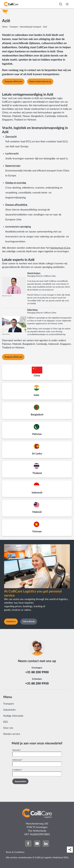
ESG (6, 722)
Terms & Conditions (15, 852)
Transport (14, 27)
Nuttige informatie (13, 716)
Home (5, 27)
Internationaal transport (31, 27)
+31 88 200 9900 (37, 672)
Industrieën (9, 710)
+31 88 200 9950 (37, 684)
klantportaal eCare (60, 248)
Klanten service (12, 734)
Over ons (8, 728)
